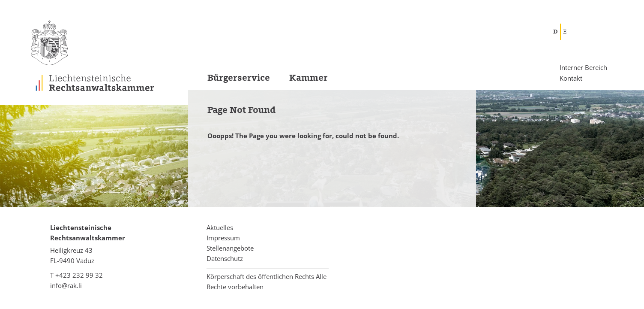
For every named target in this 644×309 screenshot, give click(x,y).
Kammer (309, 78)
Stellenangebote (230, 248)
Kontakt (571, 78)
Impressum (223, 238)
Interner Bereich (583, 68)
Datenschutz (225, 258)
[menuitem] (229, 80)
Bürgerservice (239, 78)
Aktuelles (220, 227)
